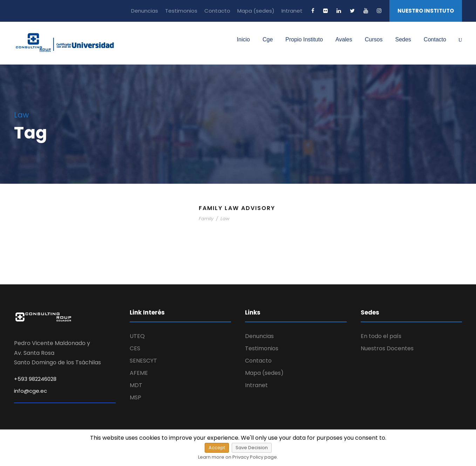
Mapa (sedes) (256, 11)
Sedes (403, 39)
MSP (135, 397)
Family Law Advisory (237, 208)
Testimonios (181, 11)
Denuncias (145, 11)
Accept (217, 448)
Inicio (243, 39)
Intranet (292, 11)
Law (225, 219)
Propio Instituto (304, 39)
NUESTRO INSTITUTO (426, 11)
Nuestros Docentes (387, 348)
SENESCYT (143, 361)
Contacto (217, 11)
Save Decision (252, 448)
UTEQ (137, 336)
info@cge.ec (30, 391)
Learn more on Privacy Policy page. (238, 457)
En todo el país (381, 336)
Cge (268, 39)
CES (135, 348)
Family (206, 219)
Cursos (374, 39)
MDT (136, 385)
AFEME (139, 373)
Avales (344, 39)
